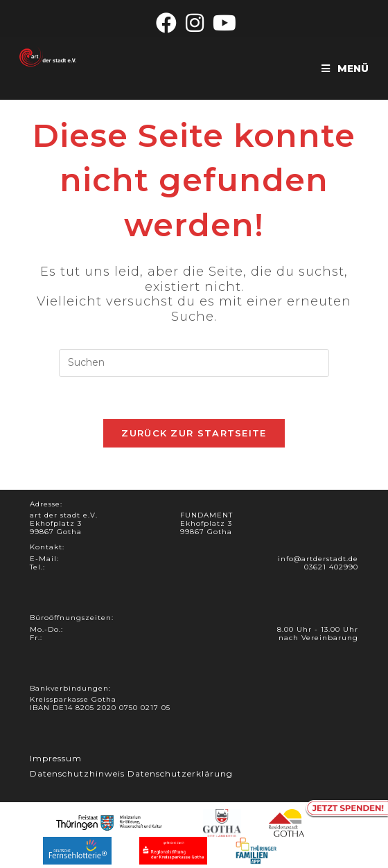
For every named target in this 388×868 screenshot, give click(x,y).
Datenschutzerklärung (180, 773)
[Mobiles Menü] (345, 69)
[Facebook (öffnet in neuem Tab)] (167, 23)
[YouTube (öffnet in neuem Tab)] (223, 23)
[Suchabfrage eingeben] (194, 363)
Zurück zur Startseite (194, 433)
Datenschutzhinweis (77, 773)
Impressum (56, 758)
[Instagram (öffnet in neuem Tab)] (195, 23)
